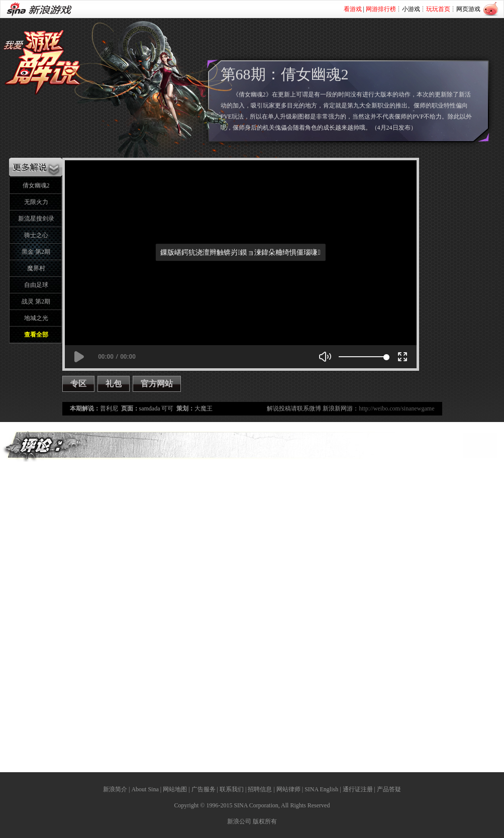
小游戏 (411, 9)
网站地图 (175, 789)
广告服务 (204, 789)
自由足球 (36, 285)
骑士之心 (36, 235)
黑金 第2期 (36, 252)
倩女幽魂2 (36, 185)
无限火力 (36, 202)
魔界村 (36, 268)
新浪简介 (115, 789)
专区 (78, 384)
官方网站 (157, 384)
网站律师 (288, 789)
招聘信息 (260, 789)
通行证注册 (358, 789)
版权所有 (265, 821)
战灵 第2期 (36, 301)
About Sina (145, 789)
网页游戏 (468, 9)
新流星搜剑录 (36, 219)
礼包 (114, 384)
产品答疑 (389, 789)
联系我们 (232, 789)
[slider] (363, 357)
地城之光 (36, 318)
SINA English (321, 789)
